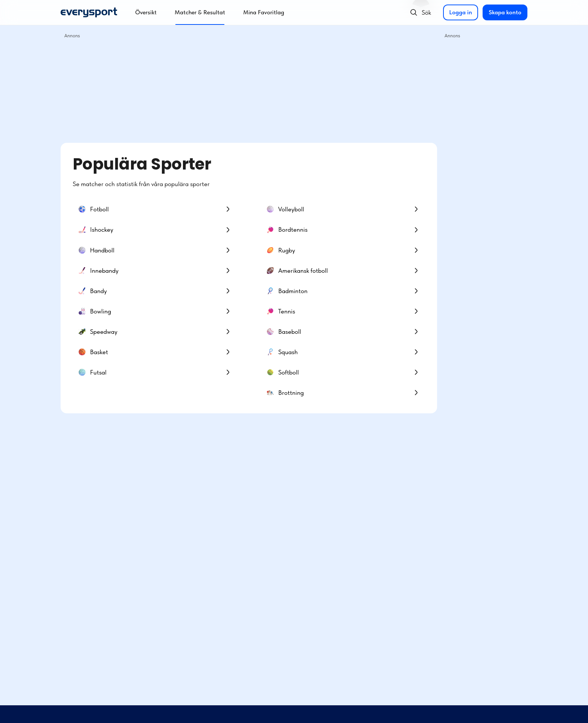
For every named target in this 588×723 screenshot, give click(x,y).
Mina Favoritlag (264, 12)
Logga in (461, 12)
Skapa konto (505, 12)
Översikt (146, 12)
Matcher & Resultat (200, 12)
